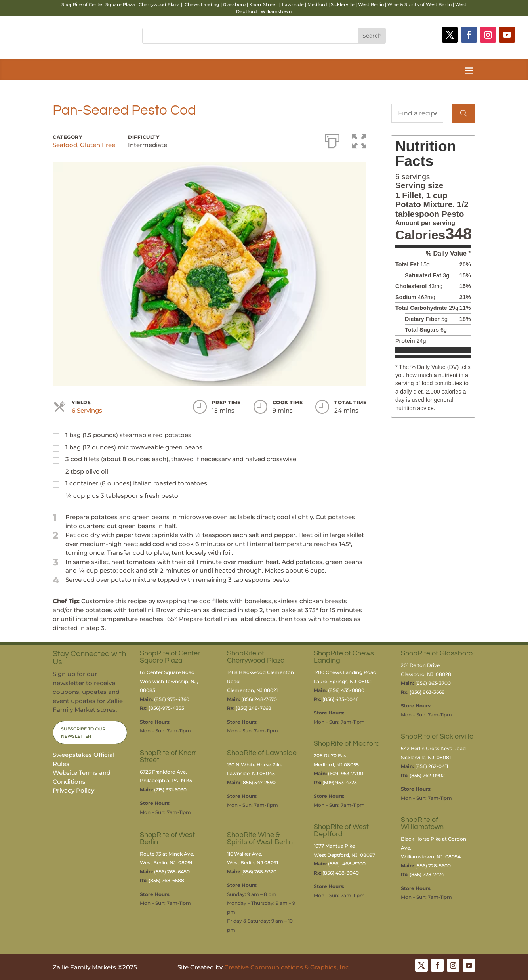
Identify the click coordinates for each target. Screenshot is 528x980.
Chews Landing (202, 4)
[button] (359, 139)
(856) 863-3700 (433, 683)
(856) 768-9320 (259, 872)
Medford (317, 4)
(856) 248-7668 (254, 708)
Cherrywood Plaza (159, 4)
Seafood (65, 145)
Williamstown (276, 11)
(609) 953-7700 (346, 773)
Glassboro (234, 4)
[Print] (332, 139)
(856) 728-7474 (427, 874)
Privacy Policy (73, 790)
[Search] (463, 113)
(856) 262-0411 (432, 766)
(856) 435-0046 (341, 699)
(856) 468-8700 (347, 864)
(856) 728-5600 (433, 866)
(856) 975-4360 (172, 699)
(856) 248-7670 (259, 699)
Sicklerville (343, 4)
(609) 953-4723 (340, 782)
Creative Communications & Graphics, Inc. (287, 967)
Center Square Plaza (112, 4)
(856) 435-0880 (346, 690)
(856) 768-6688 (166, 880)
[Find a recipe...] (417, 113)
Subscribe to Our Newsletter (83, 733)
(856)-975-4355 (166, 708)
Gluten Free (98, 145)
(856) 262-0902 (427, 775)
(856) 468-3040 (341, 873)
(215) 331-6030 (170, 790)
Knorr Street (263, 4)
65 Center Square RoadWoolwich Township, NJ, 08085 (169, 681)
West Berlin (371, 4)
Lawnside (293, 4)
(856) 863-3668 (427, 692)
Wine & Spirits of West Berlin (419, 4)
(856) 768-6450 (172, 872)
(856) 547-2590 (258, 782)
